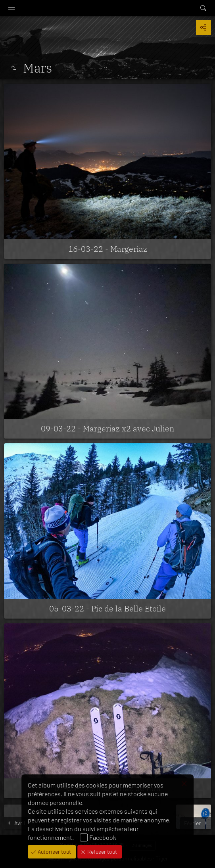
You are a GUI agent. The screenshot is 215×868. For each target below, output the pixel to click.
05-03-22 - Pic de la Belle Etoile (107, 608)
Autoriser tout (54, 852)
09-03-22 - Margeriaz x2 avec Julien (107, 428)
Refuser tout (102, 852)
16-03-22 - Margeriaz (108, 249)
